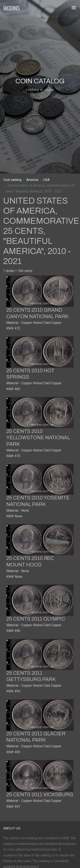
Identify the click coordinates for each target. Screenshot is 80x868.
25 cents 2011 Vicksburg (40, 795)
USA (46, 180)
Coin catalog (12, 180)
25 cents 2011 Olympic (36, 619)
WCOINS (11, 8)
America (32, 180)
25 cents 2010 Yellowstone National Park (38, 438)
